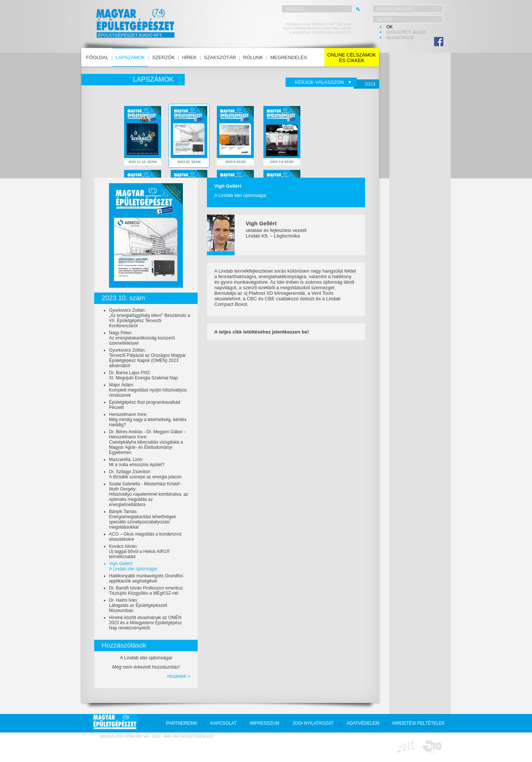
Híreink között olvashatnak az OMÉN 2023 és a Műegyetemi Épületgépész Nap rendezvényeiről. (145, 623)
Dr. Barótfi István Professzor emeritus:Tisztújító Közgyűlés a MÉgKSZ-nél (146, 591)
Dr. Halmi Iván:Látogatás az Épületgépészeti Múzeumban (138, 605)
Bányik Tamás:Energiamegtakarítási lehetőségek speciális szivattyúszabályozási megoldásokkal (142, 519)
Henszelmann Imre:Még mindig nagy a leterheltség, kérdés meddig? (148, 420)
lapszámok (130, 57)
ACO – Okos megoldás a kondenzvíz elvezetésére (145, 537)
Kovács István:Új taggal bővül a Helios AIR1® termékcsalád (139, 551)
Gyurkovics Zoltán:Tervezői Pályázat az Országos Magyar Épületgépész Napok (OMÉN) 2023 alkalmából (147, 358)
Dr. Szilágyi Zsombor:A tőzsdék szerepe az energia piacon (145, 474)
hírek (190, 57)
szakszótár (220, 57)
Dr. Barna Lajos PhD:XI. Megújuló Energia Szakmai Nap (143, 375)
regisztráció (400, 38)
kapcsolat (223, 723)
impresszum (265, 723)
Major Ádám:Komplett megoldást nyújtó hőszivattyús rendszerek (148, 390)
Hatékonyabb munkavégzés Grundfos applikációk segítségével (146, 578)
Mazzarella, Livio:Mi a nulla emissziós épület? (137, 462)
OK (390, 27)
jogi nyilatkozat (313, 723)
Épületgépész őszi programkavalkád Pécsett (145, 405)
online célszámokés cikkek (352, 58)
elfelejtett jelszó (406, 32)
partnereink (182, 723)
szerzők (163, 57)
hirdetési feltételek (419, 723)
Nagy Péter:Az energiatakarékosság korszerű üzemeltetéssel (142, 338)
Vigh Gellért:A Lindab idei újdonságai (133, 566)
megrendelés (289, 57)
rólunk (253, 57)
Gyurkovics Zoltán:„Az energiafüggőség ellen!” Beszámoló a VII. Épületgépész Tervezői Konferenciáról (149, 318)
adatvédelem (363, 723)
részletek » (179, 676)
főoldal (97, 57)
